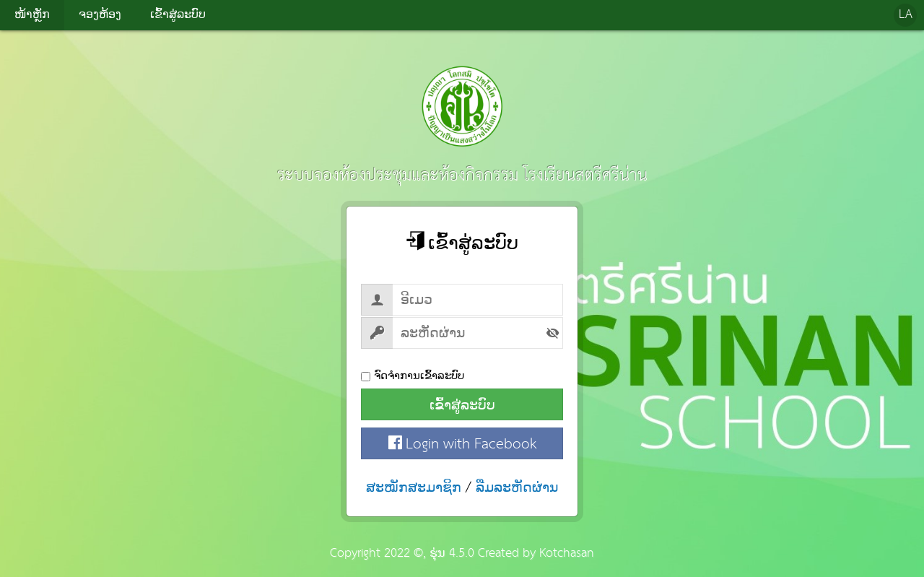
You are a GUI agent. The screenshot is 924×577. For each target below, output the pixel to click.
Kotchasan (567, 554)
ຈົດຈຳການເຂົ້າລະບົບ (413, 376)
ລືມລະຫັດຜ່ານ (517, 487)
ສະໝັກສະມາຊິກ (414, 487)
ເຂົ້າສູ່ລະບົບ (462, 405)
